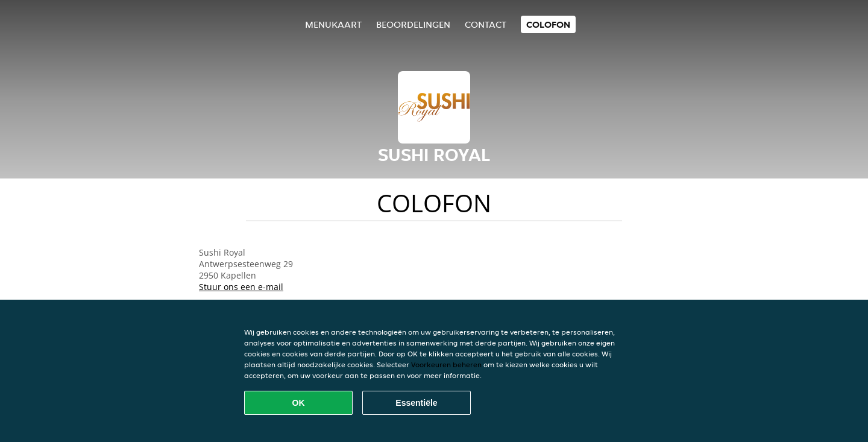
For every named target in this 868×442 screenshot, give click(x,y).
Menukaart (333, 24)
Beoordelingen (413, 24)
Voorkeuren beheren (446, 365)
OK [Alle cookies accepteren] (299, 403)
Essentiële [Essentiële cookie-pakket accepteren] (416, 403)
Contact (486, 24)
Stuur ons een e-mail (241, 287)
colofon (548, 24)
